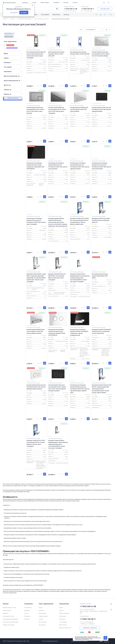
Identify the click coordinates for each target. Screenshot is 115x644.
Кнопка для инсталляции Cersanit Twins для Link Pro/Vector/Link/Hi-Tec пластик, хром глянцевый (36, 221)
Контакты (75, 2)
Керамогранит (7, 610)
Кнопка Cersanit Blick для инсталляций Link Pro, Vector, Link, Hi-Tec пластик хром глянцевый (57, 110)
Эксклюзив (42, 625)
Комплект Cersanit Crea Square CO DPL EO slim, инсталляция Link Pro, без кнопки (101, 331)
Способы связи (105, 9)
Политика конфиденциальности (50, 641)
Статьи (35, 14)
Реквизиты (27, 616)
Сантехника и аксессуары (11, 622)
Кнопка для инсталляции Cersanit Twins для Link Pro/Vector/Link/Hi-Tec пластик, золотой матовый (102, 166)
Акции (41, 607)
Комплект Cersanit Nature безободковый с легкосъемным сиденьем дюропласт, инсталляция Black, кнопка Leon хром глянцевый (58, 444)
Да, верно (24, 12)
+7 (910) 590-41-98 (70, 9)
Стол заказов (45, 14)
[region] (13, 64)
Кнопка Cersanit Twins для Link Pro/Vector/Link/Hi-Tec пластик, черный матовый (102, 109)
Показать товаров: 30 (13, 94)
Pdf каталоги (56, 14)
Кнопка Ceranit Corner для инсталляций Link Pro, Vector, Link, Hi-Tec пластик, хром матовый (36, 110)
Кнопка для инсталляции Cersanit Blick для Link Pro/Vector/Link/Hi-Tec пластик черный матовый (80, 166)
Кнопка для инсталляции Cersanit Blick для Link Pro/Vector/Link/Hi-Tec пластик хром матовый (58, 166)
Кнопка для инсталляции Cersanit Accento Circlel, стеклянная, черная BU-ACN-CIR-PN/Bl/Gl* (36, 166)
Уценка (41, 619)
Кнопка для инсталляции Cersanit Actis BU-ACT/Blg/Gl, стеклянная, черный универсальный (79, 332)
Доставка (66, 2)
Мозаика (5, 613)
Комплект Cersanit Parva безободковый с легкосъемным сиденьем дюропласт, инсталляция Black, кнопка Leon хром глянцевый (80, 278)
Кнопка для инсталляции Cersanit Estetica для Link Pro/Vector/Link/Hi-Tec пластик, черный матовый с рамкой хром (80, 389)
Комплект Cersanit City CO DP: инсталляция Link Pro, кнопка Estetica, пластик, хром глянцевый (36, 443)
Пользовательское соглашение (79, 641)
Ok (105, 638)
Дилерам (27, 610)
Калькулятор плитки (65, 628)
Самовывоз (56, 2)
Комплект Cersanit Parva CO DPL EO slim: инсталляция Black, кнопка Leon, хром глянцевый (57, 277)
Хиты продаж (43, 622)
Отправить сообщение (90, 628)
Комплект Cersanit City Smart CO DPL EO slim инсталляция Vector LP (101, 220)
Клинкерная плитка (9, 616)
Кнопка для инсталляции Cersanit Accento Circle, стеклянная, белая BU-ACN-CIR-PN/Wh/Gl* (57, 332)
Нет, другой (14, 12)
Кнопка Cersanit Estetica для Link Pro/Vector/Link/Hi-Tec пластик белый (79, 109)
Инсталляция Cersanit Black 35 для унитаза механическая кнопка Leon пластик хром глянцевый (36, 55)
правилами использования (82, 639)
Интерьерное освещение (10, 619)
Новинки (41, 610)
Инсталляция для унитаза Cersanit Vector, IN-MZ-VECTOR (80, 53)
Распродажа (42, 613)
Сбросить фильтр (8, 33)
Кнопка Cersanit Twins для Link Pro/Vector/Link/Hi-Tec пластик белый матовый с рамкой (36, 387)
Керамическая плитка (9, 607)
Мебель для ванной (9, 625)
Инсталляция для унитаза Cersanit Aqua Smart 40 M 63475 (100, 276)
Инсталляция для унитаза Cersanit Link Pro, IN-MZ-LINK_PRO (56, 54)
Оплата (34, 2)
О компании (25, 2)
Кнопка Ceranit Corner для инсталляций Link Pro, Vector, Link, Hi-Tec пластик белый (101, 54)
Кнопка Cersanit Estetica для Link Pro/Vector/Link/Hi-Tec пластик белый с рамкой (35, 331)
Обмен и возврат (45, 2)
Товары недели (43, 616)
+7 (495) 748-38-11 (87, 9)
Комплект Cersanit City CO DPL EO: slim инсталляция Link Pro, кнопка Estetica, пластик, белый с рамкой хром (80, 221)
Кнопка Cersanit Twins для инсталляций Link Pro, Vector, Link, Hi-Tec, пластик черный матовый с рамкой (57, 388)
